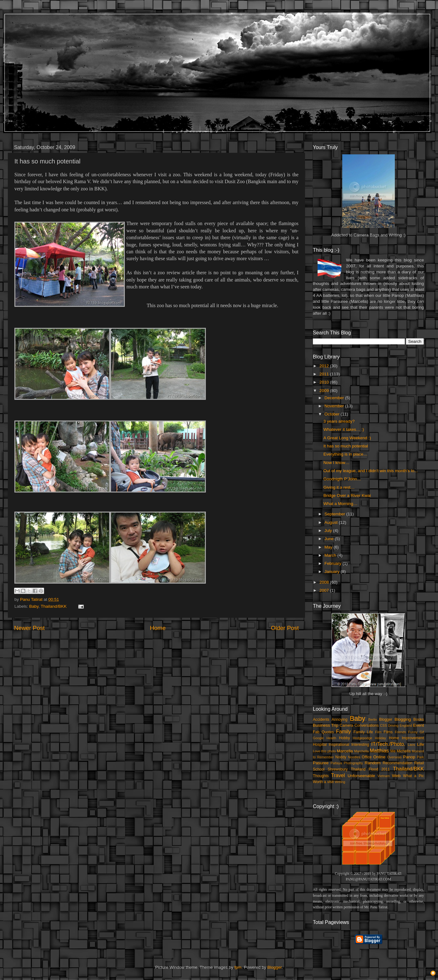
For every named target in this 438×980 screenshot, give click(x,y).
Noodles (354, 757)
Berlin (373, 720)
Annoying (340, 720)
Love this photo (324, 751)
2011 (325, 374)
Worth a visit (323, 782)
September (335, 514)
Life (420, 744)
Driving (393, 725)
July (329, 531)
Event (418, 725)
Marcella (345, 751)
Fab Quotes (323, 732)
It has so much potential (346, 446)
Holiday (380, 738)
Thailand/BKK (54, 606)
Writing (340, 782)
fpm (238, 967)
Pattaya (336, 763)
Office (367, 757)
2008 (325, 582)
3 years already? (339, 421)
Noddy (341, 757)
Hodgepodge (363, 738)
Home (158, 628)
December (335, 398)
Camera (346, 725)
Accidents (321, 720)
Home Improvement (406, 738)
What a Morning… (341, 504)
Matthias (379, 750)
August (332, 522)
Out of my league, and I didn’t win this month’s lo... (371, 471)
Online (379, 757)
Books (419, 720)
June (330, 539)
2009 (325, 391)
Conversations (367, 725)
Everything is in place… (346, 454)
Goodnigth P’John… (342, 479)
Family (344, 731)
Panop (409, 757)
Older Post (285, 628)
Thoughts (321, 776)
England (406, 725)
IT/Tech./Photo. (388, 744)
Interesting (360, 745)
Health (331, 738)
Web (396, 776)
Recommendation (397, 763)
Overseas (394, 757)
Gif (422, 732)
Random (373, 763)
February (334, 563)
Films (388, 732)
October (333, 414)
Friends (400, 732)
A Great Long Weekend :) (347, 438)
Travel (338, 775)
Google (318, 738)
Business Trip (326, 725)
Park (420, 757)
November (335, 406)
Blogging (403, 719)
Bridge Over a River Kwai (347, 495)
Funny (413, 732)
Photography (353, 763)
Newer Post (29, 628)
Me (393, 751)
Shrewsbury (338, 769)
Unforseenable (361, 776)
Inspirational (339, 745)
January (333, 572)
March (331, 555)
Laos (411, 745)
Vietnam (384, 776)
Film (378, 732)
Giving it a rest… (339, 487)
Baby (34, 606)
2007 (325, 590)
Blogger (386, 720)
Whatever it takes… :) (344, 429)
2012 (325, 366)
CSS (383, 725)
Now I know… (336, 463)
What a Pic (413, 776)
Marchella (362, 751)
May (329, 547)
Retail (419, 763)
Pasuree (321, 763)
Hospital (320, 745)
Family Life (363, 732)
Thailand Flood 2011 (370, 769)
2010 (325, 382)
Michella (404, 751)
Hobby (344, 738)
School (319, 769)
